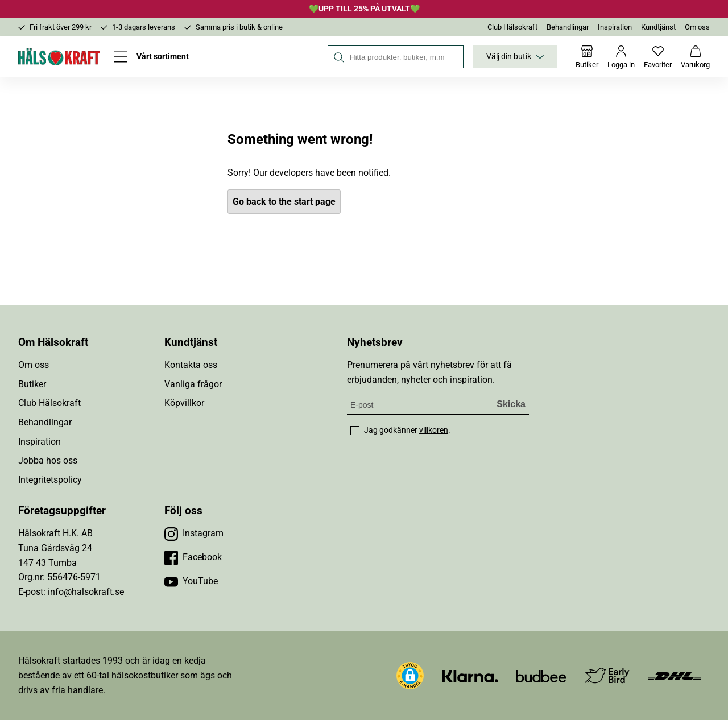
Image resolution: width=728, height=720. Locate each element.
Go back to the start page (284, 202)
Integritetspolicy (50, 480)
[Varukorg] (695, 57)
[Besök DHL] (674, 675)
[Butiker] (587, 57)
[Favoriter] (658, 57)
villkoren (434, 430)
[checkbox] (355, 431)
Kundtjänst (658, 27)
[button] (410, 676)
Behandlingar (568, 27)
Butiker (32, 384)
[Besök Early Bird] (607, 675)
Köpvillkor (184, 403)
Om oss (697, 27)
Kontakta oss (191, 365)
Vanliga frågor (193, 384)
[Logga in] (621, 57)
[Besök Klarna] (470, 675)
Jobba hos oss (48, 460)
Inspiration (615, 27)
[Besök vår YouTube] (191, 581)
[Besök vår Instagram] (194, 533)
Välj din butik (515, 57)
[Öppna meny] (151, 57)
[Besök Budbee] (541, 675)
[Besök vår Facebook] (193, 557)
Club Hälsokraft (512, 27)
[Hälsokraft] (59, 57)
